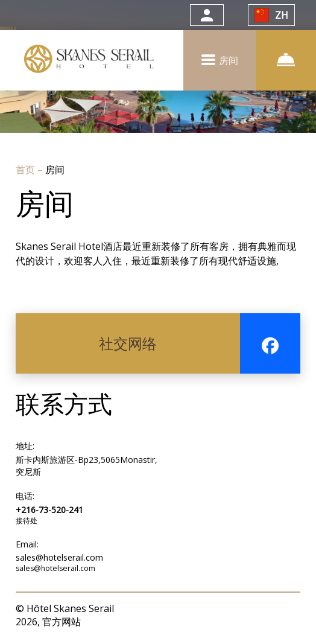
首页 (27, 170)
